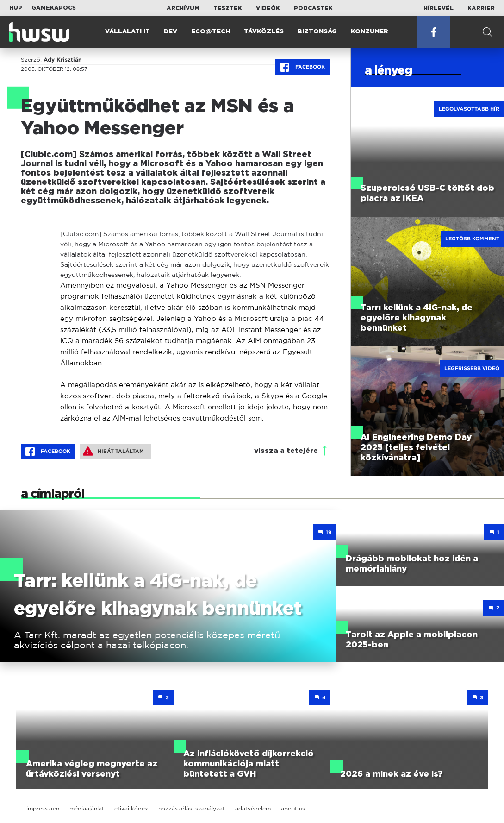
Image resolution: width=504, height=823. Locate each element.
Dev (171, 32)
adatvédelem (253, 808)
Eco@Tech (211, 32)
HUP (16, 8)
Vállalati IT (128, 32)
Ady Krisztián (62, 60)
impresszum (43, 808)
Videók (268, 8)
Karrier (481, 8)
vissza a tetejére (286, 451)
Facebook (302, 67)
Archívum (183, 8)
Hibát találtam (113, 451)
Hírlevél (439, 8)
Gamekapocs (54, 8)
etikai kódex (131, 808)
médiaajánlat (87, 808)
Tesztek (228, 8)
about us (293, 808)
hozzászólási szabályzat (192, 808)
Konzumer (370, 32)
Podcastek (313, 8)
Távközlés (264, 32)
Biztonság (317, 32)
